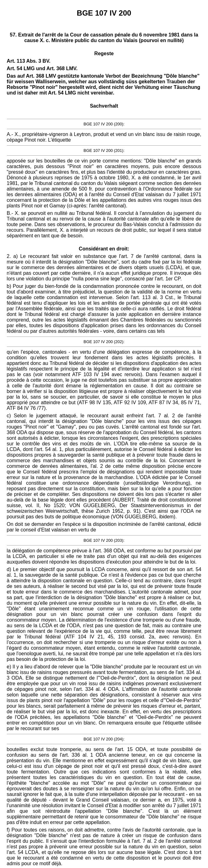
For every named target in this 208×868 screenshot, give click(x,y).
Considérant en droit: (104, 249)
